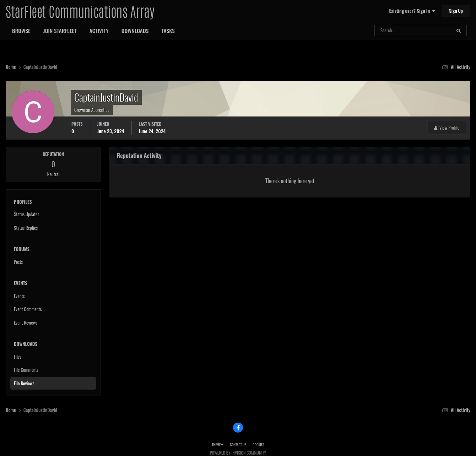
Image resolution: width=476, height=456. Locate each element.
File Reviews (24, 383)
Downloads (135, 31)
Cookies (258, 444)
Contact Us (238, 444)
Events (19, 296)
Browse (21, 31)
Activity (99, 31)
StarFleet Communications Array (80, 11)
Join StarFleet (60, 31)
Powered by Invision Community (238, 453)
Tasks (168, 31)
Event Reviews (26, 322)
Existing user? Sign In (412, 11)
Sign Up (456, 11)
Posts (18, 262)
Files (18, 357)
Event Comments (28, 309)
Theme (218, 444)
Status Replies (26, 228)
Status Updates (26, 214)
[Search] (394, 31)
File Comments (26, 370)
